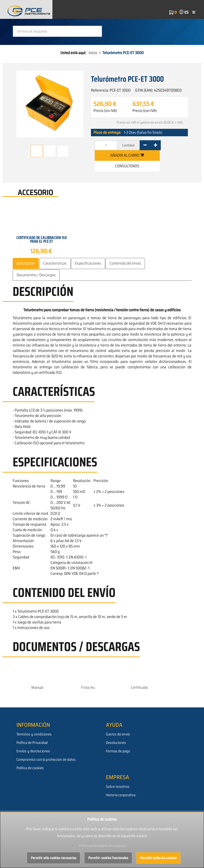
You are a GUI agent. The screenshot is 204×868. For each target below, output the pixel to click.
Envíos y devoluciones (33, 751)
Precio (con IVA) (144, 111)
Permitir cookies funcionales (108, 858)
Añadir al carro (127, 155)
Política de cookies (30, 768)
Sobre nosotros (118, 787)
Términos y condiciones (34, 734)
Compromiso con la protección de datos (46, 760)
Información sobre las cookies (102, 846)
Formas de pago (118, 751)
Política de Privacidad (32, 743)
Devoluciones (116, 743)
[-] (145, 145)
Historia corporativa (121, 795)
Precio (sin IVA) (105, 111)
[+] (155, 145)
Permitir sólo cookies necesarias (54, 858)
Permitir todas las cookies (158, 858)
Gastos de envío (118, 734)
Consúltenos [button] (127, 166)
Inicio (93, 53)
